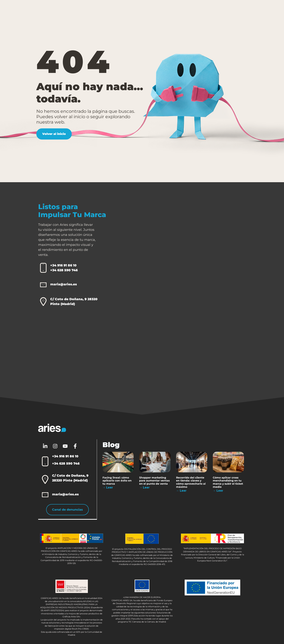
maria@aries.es (64, 284)
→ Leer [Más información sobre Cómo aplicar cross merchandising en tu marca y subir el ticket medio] (218, 491)
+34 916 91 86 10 (63, 265)
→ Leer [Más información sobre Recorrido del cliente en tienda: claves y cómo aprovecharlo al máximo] (181, 491)
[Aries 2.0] (190, 298)
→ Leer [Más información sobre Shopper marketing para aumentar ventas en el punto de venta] (145, 487)
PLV (87, 10)
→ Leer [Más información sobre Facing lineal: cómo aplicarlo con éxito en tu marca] (108, 487)
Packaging (111, 10)
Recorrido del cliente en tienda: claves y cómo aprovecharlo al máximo (191, 482)
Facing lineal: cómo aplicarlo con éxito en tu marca (117, 481)
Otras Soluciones (143, 10)
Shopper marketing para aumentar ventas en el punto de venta (155, 481)
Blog (198, 10)
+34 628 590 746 (64, 270)
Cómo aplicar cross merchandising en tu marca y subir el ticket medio (228, 482)
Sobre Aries (176, 10)
